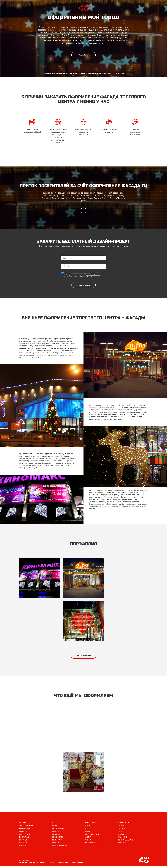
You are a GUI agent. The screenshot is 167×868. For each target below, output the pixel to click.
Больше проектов (83, 657)
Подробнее (83, 55)
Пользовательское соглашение (32, 864)
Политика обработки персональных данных (65, 864)
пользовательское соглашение (81, 273)
